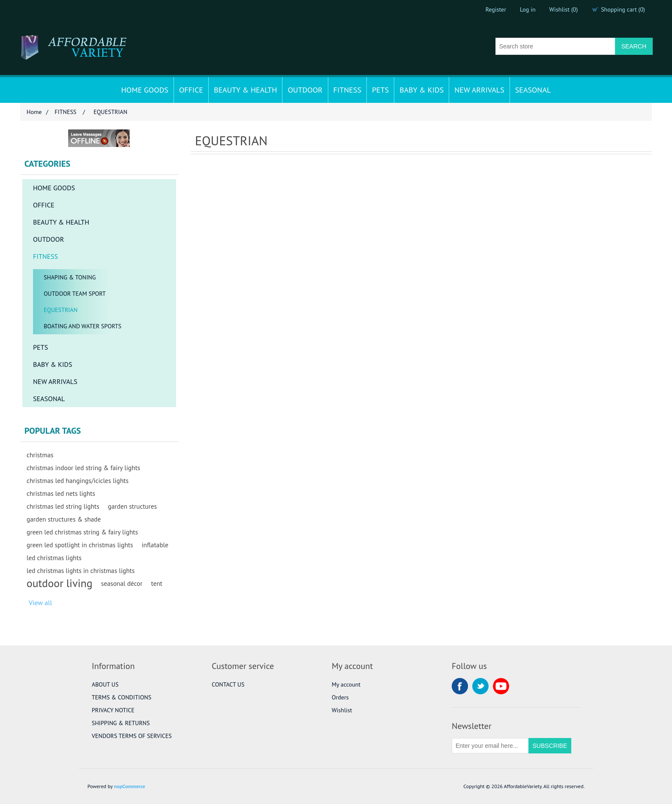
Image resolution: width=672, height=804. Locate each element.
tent (156, 583)
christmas (40, 455)
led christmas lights (54, 558)
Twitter (480, 686)
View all (40, 603)
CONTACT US (228, 684)
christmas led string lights (63, 506)
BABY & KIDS (421, 90)
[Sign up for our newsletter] (490, 746)
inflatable (155, 545)
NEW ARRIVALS (479, 90)
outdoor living (60, 583)
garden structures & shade (64, 519)
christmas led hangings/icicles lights (78, 480)
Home (34, 112)
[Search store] (555, 46)
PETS (380, 90)
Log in (528, 9)
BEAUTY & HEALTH (246, 90)
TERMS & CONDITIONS (121, 697)
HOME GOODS (145, 90)
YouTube (501, 686)
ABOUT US (105, 684)
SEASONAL (533, 90)
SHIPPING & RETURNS (121, 723)
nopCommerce (130, 786)
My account (346, 684)
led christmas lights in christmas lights (81, 570)
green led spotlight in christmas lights (80, 545)
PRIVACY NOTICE (113, 710)
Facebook (460, 686)
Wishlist (342, 710)
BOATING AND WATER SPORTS (82, 326)
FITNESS (347, 90)
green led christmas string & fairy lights (82, 532)
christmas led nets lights (61, 493)
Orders (340, 697)
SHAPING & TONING (70, 277)
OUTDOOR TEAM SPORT (75, 294)
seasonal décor (122, 583)
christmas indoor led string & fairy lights (83, 468)
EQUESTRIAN (61, 310)
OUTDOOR (305, 90)
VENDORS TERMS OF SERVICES (132, 736)
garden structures (132, 506)
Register (496, 9)
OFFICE (191, 90)
